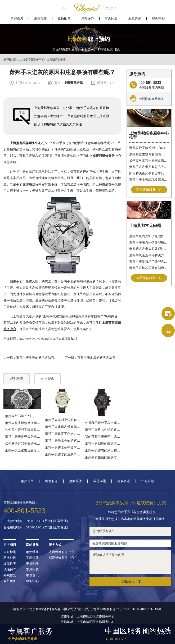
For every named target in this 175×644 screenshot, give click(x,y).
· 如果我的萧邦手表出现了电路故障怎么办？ (102, 423)
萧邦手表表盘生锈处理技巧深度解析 (149, 243)
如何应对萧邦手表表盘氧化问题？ (149, 161)
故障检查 (10, 564)
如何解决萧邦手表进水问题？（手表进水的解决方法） (149, 173)
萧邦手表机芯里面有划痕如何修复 (149, 268)
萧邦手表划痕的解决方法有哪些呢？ (103, 358)
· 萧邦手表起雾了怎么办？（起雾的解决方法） (62, 434)
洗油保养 (10, 569)
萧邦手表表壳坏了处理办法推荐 (149, 236)
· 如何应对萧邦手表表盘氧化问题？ (22, 430)
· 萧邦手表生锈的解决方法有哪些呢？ (102, 457)
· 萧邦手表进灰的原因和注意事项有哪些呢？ (102, 450)
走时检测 (10, 552)
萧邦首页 (17, 20)
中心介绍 (148, 481)
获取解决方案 (132, 582)
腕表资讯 (135, 20)
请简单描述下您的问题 (130, 562)
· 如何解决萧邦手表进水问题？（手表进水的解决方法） (22, 444)
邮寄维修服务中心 (61, 558)
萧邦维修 (41, 20)
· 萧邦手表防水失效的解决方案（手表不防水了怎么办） (62, 441)
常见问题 (111, 20)
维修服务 (51, 481)
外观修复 (10, 575)
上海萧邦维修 (56, 60)
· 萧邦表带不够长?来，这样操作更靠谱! (22, 416)
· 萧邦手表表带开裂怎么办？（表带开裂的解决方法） (22, 437)
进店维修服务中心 (61, 552)
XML (158, 609)
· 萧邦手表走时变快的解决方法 (62, 420)
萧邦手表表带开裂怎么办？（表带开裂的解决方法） (149, 167)
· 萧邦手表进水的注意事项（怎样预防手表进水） (62, 454)
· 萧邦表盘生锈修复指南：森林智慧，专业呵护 (22, 423)
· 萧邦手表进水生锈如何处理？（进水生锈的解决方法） (62, 447)
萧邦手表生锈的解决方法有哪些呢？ (42, 358)
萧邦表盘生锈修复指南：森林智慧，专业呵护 (149, 154)
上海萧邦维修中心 (32, 60)
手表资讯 (32, 575)
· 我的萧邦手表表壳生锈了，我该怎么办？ (102, 437)
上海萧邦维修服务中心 (26, 143)
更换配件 (64, 20)
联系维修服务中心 (149, 190)
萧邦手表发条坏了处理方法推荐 (149, 262)
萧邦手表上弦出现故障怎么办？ (149, 180)
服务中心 (158, 20)
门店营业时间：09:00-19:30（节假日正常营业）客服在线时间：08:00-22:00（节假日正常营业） (37, 524)
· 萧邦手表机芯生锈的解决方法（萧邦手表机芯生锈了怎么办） (102, 430)
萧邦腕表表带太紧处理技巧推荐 (149, 249)
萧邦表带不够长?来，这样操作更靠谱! (149, 148)
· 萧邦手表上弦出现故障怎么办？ (22, 450)
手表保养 (32, 558)
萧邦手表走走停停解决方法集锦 (149, 255)
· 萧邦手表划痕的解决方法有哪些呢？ (102, 444)
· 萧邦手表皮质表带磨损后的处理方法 (62, 427)
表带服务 (10, 581)
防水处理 (10, 558)
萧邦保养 (88, 20)
